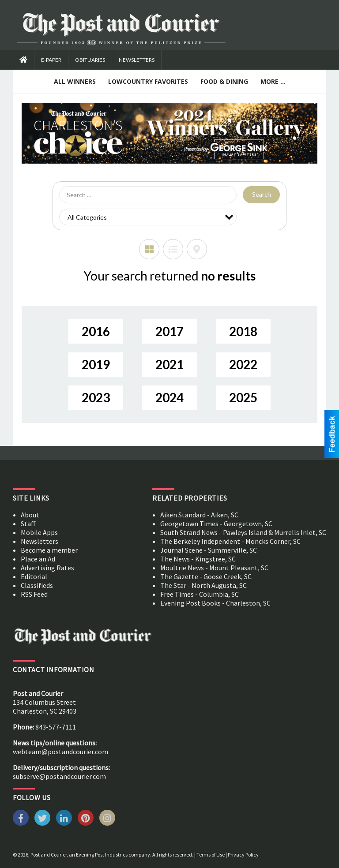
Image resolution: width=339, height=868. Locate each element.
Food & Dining (224, 81)
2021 (169, 364)
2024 (169, 397)
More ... (273, 81)
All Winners (75, 81)
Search (262, 194)
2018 (243, 331)
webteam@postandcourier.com (60, 752)
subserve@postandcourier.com (59, 776)
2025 (243, 397)
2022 (243, 364)
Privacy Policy (243, 855)
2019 (96, 364)
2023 (96, 397)
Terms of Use (211, 855)
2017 (169, 331)
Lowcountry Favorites (148, 81)
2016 (96, 331)
